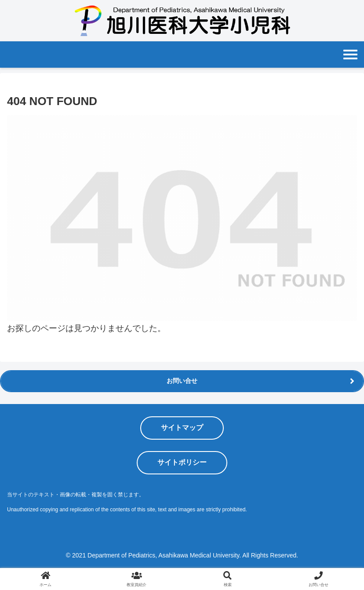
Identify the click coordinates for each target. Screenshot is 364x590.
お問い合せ (182, 381)
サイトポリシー (182, 462)
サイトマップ (182, 428)
